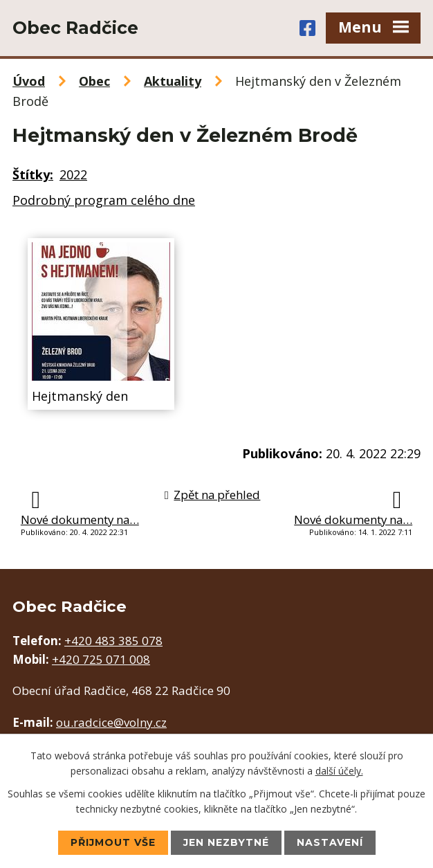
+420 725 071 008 (101, 659)
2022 (73, 174)
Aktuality (173, 81)
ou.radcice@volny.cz (111, 722)
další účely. (339, 771)
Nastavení (330, 842)
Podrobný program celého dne (104, 200)
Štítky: (33, 174)
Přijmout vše (113, 842)
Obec (94, 81)
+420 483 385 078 (113, 641)
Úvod (29, 81)
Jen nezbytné (226, 842)
